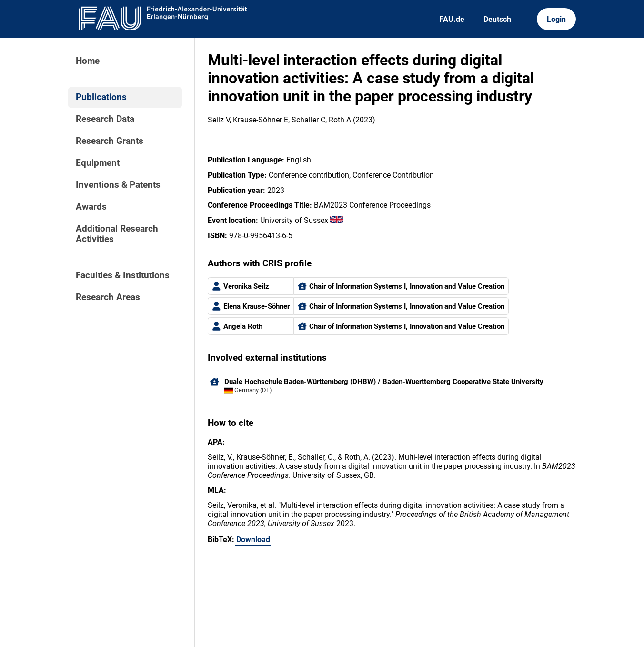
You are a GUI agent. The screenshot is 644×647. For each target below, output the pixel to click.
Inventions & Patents (118, 185)
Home (88, 61)
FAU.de (452, 19)
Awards (91, 207)
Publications (101, 97)
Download (253, 540)
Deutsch (497, 19)
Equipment (98, 163)
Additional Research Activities (117, 234)
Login (556, 19)
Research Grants (110, 141)
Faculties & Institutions (123, 275)
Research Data (105, 119)
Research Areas (108, 297)
